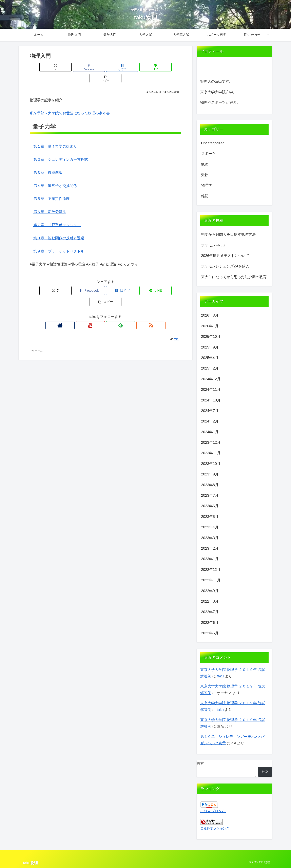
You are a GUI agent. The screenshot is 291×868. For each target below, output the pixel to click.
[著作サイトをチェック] (92, 303)
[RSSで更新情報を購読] (119, 303)
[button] (156, 67)
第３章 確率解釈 (48, 162)
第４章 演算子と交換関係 (55, 175)
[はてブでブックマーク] (105, 67)
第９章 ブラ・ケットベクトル (59, 240)
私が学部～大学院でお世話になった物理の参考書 (70, 102)
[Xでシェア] (55, 67)
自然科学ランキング (215, 828)
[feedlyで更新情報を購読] (110, 303)
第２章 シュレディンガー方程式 (61, 148)
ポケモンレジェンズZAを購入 (225, 266)
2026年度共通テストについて (225, 256)
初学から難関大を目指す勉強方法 (228, 234)
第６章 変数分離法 (50, 201)
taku (220, 676)
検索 (200, 763)
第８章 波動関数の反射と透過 (59, 227)
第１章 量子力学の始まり (55, 135)
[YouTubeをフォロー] (101, 303)
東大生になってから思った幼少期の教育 (234, 277)
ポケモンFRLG (213, 245)
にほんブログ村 (213, 811)
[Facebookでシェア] (80, 67)
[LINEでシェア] (131, 67)
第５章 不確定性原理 (52, 188)
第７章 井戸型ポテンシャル (57, 214)
